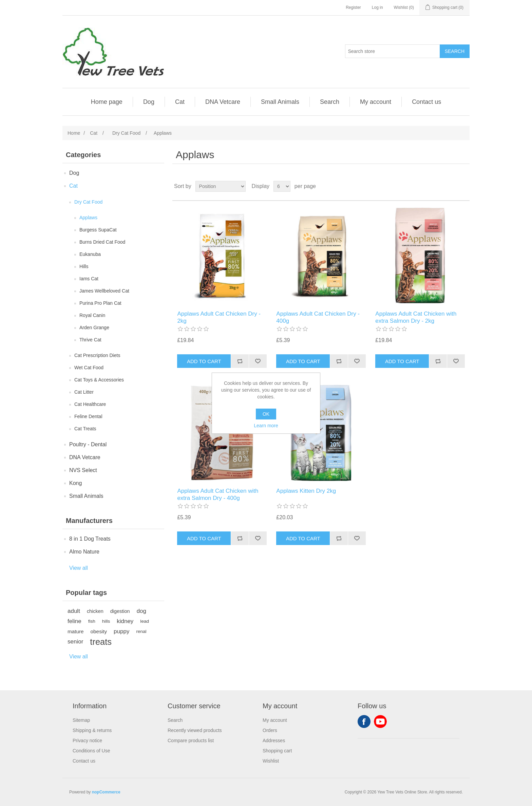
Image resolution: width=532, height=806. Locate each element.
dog (141, 611)
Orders (270, 730)
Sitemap (81, 720)
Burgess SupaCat (98, 230)
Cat (180, 102)
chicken (95, 611)
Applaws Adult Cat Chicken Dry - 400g (318, 317)
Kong (75, 483)
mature (76, 631)
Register (353, 7)
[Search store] (393, 51)
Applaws (88, 218)
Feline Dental (88, 416)
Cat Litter (84, 392)
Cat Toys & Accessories (99, 380)
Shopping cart (277, 751)
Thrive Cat (90, 340)
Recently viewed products (195, 730)
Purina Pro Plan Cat (100, 303)
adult (74, 611)
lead (145, 621)
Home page (107, 102)
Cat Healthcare (90, 404)
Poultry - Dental (88, 444)
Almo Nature (84, 552)
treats (101, 642)
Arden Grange (94, 327)
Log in (377, 7)
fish (92, 621)
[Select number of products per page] (282, 186)
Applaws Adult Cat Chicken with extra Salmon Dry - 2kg (416, 317)
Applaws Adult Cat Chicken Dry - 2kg (219, 317)
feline (74, 621)
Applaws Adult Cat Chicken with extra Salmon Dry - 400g (218, 494)
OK (266, 414)
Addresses (274, 741)
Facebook (364, 721)
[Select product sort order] (221, 186)
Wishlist (271, 761)
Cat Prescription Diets (97, 355)
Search (330, 102)
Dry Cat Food (88, 202)
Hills (84, 266)
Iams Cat (89, 279)
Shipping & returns (92, 730)
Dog (149, 102)
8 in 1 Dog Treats (90, 539)
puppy (121, 631)
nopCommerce (106, 792)
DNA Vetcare (223, 102)
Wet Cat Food (89, 368)
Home (74, 133)
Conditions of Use (91, 751)
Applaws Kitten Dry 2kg (306, 491)
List (464, 186)
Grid (452, 186)
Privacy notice (87, 741)
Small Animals (280, 102)
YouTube (380, 721)
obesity (99, 631)
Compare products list (191, 741)
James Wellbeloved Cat (104, 291)
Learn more (266, 426)
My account (376, 102)
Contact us (426, 102)
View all (79, 568)
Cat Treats (85, 429)
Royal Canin (92, 315)
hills (106, 621)
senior (75, 642)
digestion (120, 611)
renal (141, 631)
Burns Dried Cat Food (102, 242)
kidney (125, 621)
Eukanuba (90, 254)
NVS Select (83, 470)
